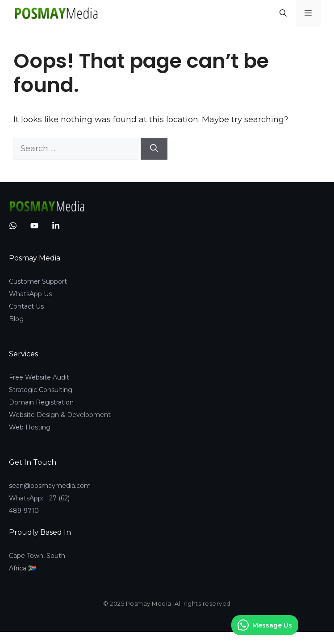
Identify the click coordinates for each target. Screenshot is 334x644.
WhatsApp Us (30, 294)
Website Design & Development (60, 415)
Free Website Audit (39, 377)
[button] (283, 13)
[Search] (154, 149)
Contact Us (26, 306)
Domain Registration (41, 402)
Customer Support (38, 281)
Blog (16, 319)
